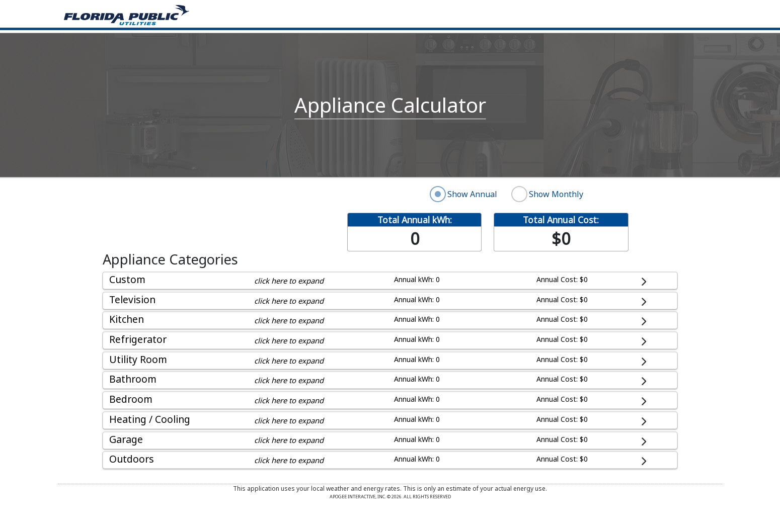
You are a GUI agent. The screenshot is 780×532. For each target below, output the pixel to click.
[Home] (127, 14)
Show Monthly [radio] (556, 194)
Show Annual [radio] (472, 194)
